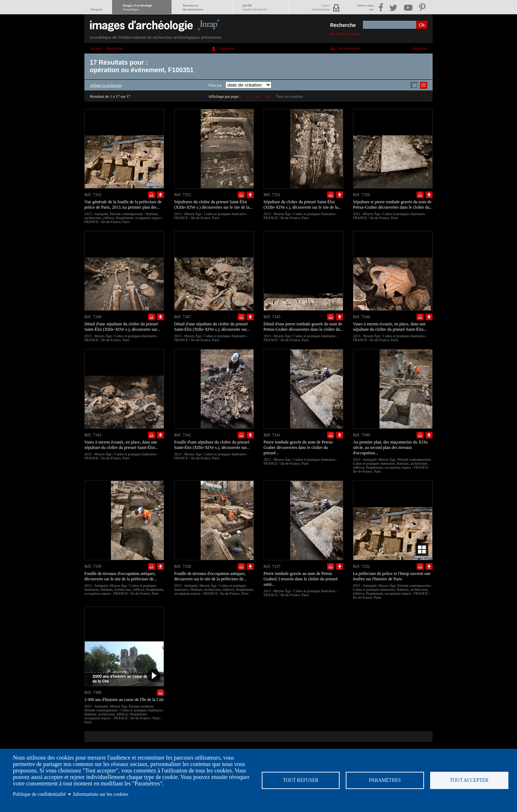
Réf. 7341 (272, 435)
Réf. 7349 (93, 317)
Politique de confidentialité (39, 794)
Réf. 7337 (272, 566)
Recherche (343, 25)
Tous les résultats (289, 96)
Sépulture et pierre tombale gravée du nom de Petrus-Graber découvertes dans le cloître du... (393, 205)
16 (257, 96)
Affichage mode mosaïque (414, 85)
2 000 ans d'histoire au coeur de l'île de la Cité (124, 700)
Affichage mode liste (424, 85)
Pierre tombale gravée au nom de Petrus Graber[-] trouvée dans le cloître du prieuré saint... (301, 579)
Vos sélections (349, 48)
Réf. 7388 (93, 692)
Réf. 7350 (361, 195)
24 (268, 96)
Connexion (226, 48)
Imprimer (420, 48)
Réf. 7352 (183, 195)
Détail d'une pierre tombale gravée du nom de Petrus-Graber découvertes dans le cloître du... (303, 327)
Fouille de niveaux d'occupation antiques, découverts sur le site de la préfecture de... (121, 576)
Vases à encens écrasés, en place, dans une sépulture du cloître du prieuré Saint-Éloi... (390, 327)
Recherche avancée (345, 34)
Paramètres (385, 780)
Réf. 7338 (183, 566)
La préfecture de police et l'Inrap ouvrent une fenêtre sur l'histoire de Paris (392, 576)
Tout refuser (301, 780)
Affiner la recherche (106, 85)
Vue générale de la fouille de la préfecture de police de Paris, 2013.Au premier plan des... (123, 205)
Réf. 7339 (93, 566)
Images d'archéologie (138, 7)
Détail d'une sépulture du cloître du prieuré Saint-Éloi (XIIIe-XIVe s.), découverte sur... (122, 327)
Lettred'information (321, 7)
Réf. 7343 (93, 435)
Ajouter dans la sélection (152, 195)
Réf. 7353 (93, 195)
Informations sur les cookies (101, 794)
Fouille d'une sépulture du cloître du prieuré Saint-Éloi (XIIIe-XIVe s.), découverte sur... (212, 445)
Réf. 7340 (361, 435)
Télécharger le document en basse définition (160, 195)
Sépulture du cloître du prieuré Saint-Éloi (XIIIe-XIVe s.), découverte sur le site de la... (302, 205)
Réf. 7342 (183, 435)
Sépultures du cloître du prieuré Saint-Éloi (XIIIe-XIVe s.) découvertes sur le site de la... (213, 205)
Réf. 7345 (272, 317)
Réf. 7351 (272, 195)
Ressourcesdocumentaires (193, 7)
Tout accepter (469, 780)
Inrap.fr (97, 9)
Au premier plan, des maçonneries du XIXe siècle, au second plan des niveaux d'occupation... (390, 447)
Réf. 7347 (183, 317)
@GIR (255, 7)
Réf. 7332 (361, 566)
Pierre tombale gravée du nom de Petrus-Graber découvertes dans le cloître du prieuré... (299, 447)
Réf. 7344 (361, 317)
